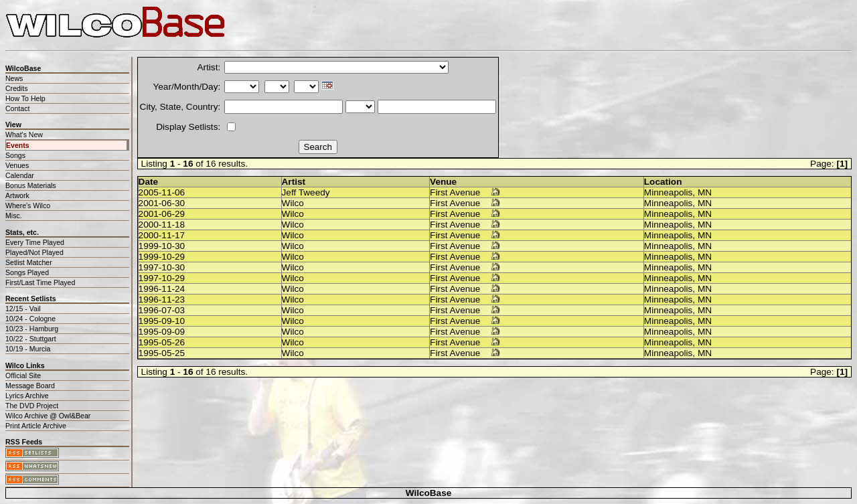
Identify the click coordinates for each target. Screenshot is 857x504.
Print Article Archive (36, 426)
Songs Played (27, 272)
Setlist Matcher (29, 262)
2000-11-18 (162, 225)
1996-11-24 (162, 289)
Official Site (23, 375)
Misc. (14, 216)
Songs (15, 155)
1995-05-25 (162, 353)
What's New (24, 135)
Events (18, 145)
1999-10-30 (162, 246)
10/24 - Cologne (30, 319)
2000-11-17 (162, 235)
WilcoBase (429, 493)
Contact (17, 108)
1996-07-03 (162, 310)
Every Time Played (35, 242)
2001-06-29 (162, 214)
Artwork (17, 195)
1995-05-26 (162, 342)
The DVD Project (32, 406)
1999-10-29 (162, 257)
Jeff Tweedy (306, 192)
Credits (16, 88)
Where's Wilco (28, 205)
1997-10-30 (162, 267)
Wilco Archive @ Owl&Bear (48, 416)
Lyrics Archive (27, 396)
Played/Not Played (34, 252)
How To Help (25, 98)
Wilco (293, 203)
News (14, 78)
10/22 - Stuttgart (31, 339)
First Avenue (455, 192)
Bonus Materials (31, 185)
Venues (17, 165)
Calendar (20, 175)
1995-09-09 (162, 332)
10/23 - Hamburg (32, 329)
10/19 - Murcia (28, 349)
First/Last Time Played (40, 282)
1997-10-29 (162, 278)
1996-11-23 (162, 300)
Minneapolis (669, 192)
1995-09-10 (162, 321)
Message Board (30, 386)
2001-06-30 (162, 203)
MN (705, 192)
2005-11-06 (162, 192)
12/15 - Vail (23, 309)
